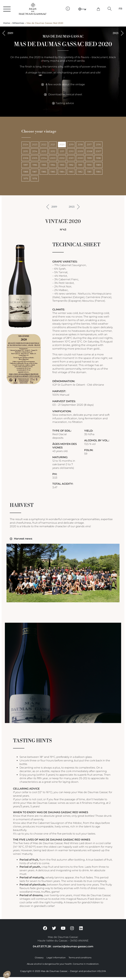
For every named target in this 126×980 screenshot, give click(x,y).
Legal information (56, 958)
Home (7, 23)
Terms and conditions (80, 958)
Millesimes (18, 23)
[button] (109, 9)
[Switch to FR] (120, 9)
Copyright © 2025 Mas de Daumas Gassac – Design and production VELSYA (63, 971)
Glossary (39, 958)
